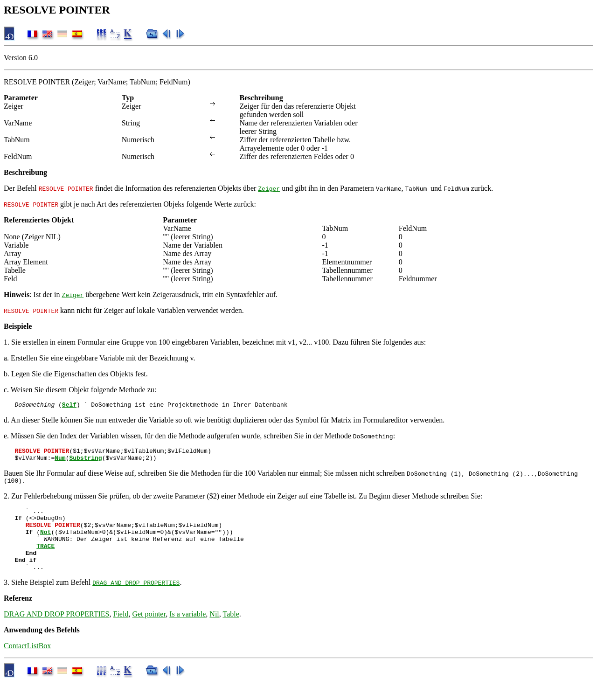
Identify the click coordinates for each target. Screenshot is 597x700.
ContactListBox (27, 664)
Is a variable (187, 632)
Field (121, 632)
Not (45, 543)
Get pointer (149, 632)
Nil (214, 632)
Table (231, 632)
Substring (85, 462)
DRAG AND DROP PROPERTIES (136, 601)
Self (69, 406)
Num (60, 462)
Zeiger (269, 188)
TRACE (45, 560)
